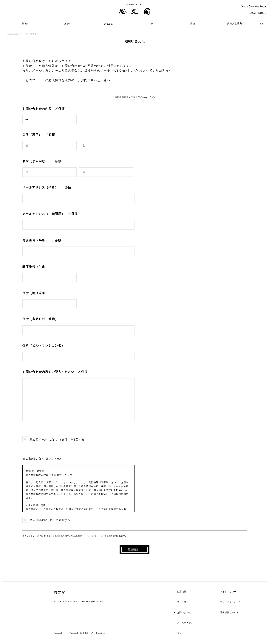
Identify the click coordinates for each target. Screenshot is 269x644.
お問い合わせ (184, 613)
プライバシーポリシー (90, 536)
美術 (25, 24)
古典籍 (109, 24)
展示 (67, 24)
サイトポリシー (228, 592)
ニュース (182, 602)
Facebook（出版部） (79, 633)
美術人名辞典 (235, 24)
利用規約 (107, 536)
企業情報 (182, 592)
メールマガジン (185, 623)
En (262, 24)
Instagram (101, 633)
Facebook (58, 633)
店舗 (193, 24)
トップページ (13, 34)
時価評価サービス (229, 613)
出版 (151, 24)
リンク (181, 633)
